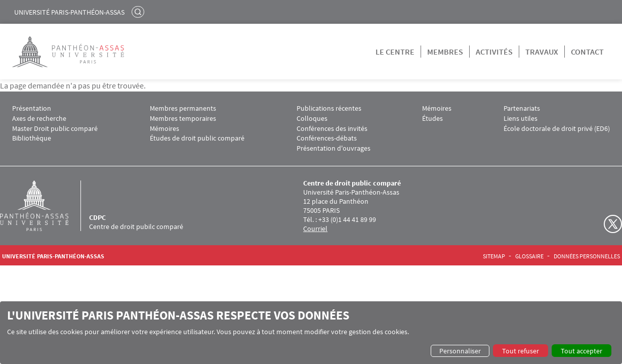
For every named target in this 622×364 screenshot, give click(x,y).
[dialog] (311, 333)
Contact (587, 52)
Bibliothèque (32, 138)
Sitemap (494, 256)
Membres (445, 52)
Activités (494, 52)
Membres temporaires (183, 119)
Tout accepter (582, 351)
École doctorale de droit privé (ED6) (557, 129)
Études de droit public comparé (197, 138)
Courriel (315, 229)
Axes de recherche (39, 119)
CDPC (97, 217)
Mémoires (164, 129)
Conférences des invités (332, 129)
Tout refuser (521, 351)
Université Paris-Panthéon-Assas (69, 12)
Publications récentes (329, 108)
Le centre (395, 52)
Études (432, 119)
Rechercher (139, 12)
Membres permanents (183, 108)
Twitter (613, 224)
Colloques (312, 119)
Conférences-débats (327, 138)
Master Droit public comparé (55, 129)
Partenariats (522, 108)
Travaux (542, 52)
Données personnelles (587, 256)
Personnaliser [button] (460, 351)
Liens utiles (521, 119)
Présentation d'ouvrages (334, 148)
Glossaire (529, 256)
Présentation (32, 108)
